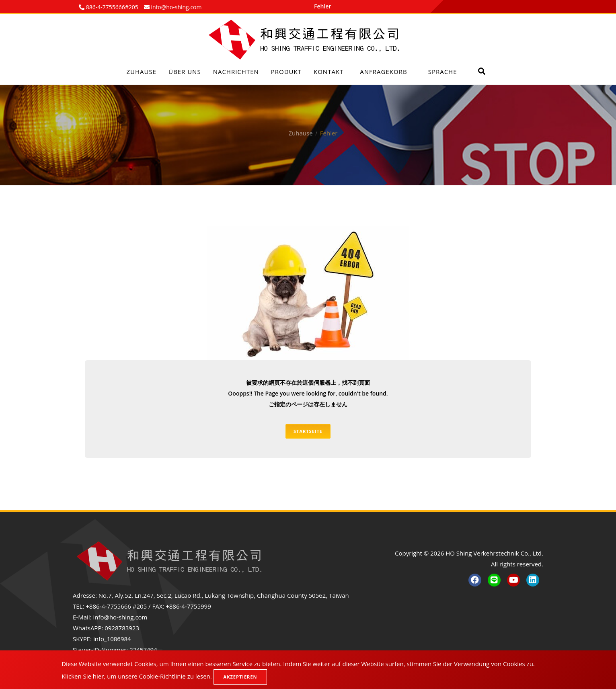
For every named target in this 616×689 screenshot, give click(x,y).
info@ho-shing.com (120, 617)
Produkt (286, 72)
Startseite (308, 431)
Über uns (185, 72)
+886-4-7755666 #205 (116, 606)
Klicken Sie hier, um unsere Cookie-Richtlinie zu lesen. (137, 676)
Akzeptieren (240, 677)
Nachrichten (236, 72)
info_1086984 (112, 639)
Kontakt (329, 72)
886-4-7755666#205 (111, 7)
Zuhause (142, 72)
